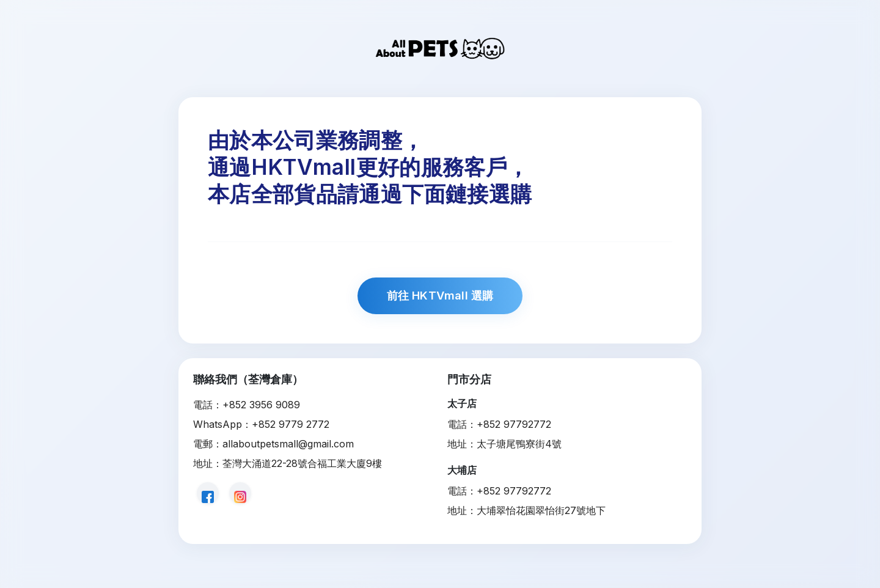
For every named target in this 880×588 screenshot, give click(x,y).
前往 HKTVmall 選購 (440, 295)
